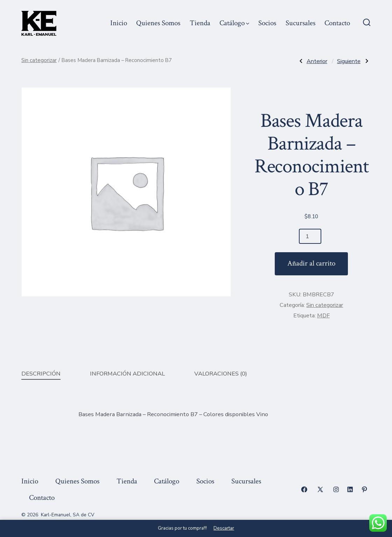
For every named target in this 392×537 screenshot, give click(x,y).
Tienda (200, 23)
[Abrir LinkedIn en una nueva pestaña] (350, 489)
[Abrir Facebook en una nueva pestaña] (304, 489)
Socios (267, 23)
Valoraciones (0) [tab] (221, 374)
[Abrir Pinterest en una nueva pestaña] (364, 489)
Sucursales (300, 23)
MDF (323, 316)
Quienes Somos (158, 23)
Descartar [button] (224, 528)
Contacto (337, 23)
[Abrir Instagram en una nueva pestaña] (336, 489)
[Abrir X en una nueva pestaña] (320, 489)
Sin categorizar (39, 60)
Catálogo (234, 23)
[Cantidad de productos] (310, 236)
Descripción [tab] (41, 374)
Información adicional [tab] (127, 374)
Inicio (119, 23)
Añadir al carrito (311, 263)
